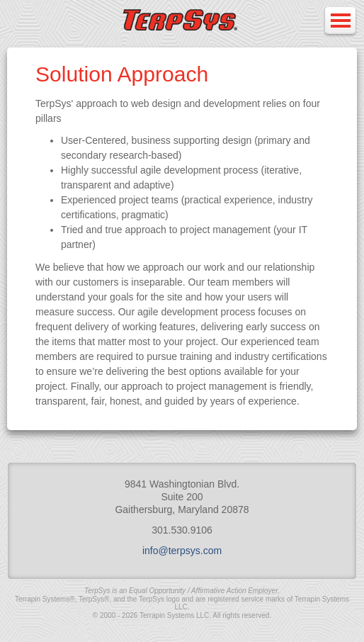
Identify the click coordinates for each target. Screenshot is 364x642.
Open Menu (340, 22)
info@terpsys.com (182, 551)
